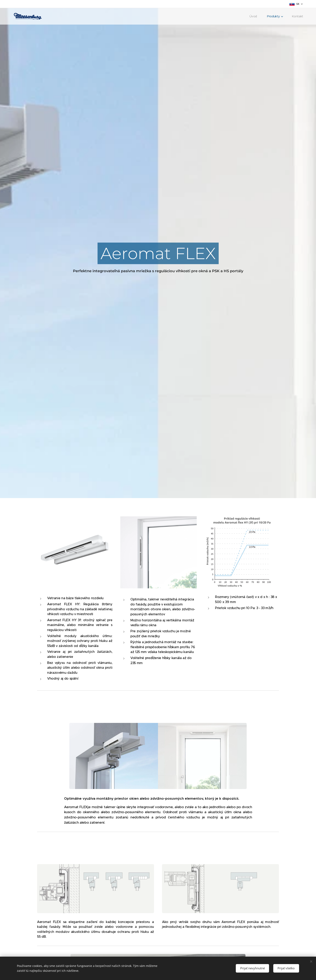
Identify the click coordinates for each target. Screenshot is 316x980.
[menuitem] (254, 16)
